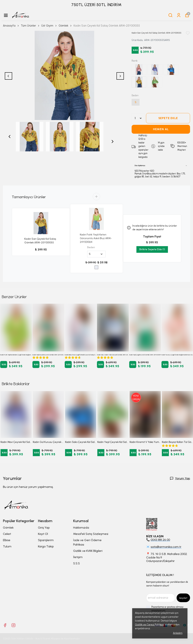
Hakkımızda (81, 528)
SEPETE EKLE (168, 118)
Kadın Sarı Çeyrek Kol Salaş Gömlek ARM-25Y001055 (40, 241)
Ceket (7, 534)
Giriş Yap (44, 528)
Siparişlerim (46, 540)
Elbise (7, 540)
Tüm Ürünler (30, 26)
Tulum (7, 546)
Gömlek (63, 26)
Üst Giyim (49, 26)
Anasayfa (11, 26)
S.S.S (76, 563)
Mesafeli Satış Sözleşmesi (91, 534)
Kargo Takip (46, 546)
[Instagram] (13, 625)
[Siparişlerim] (179, 15)
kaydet (183, 598)
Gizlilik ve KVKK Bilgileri (88, 551)
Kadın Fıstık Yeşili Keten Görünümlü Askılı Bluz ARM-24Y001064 (96, 238)
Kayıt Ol (43, 534)
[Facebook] (5, 625)
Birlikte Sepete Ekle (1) (152, 249)
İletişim (78, 557)
